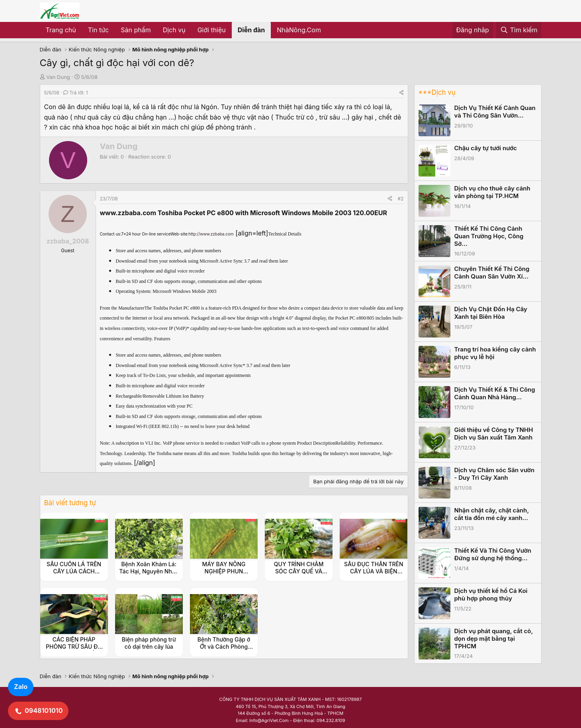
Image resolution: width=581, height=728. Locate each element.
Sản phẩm (136, 30)
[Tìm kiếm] (519, 30)
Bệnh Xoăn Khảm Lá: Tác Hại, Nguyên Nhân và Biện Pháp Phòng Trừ (149, 575)
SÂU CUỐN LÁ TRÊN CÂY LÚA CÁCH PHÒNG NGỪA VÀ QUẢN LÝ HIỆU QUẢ (74, 575)
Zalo (21, 687)
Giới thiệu (212, 30)
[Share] (401, 93)
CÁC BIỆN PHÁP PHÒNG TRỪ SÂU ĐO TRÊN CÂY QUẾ (74, 647)
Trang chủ (61, 30)
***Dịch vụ (437, 92)
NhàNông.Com (299, 30)
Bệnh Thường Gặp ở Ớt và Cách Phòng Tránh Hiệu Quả (224, 647)
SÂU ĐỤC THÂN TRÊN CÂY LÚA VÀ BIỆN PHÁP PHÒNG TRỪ (374, 571)
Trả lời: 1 (76, 93)
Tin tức (98, 30)
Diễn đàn (251, 30)
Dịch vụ (174, 30)
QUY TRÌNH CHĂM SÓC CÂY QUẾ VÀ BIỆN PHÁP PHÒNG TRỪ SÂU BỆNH (299, 575)
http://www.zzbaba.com (211, 234)
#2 (401, 199)
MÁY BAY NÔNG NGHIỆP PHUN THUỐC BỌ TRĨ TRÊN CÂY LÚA (224, 575)
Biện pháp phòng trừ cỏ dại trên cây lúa (149, 643)
